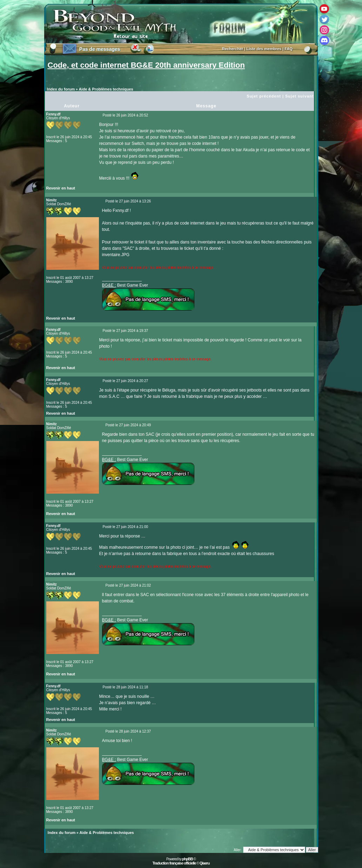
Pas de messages (100, 49)
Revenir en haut (61, 188)
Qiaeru (205, 863)
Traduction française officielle (174, 863)
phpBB (187, 859)
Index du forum (61, 89)
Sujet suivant (299, 96)
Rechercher (233, 49)
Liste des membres (264, 49)
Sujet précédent (264, 96)
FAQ (289, 49)
